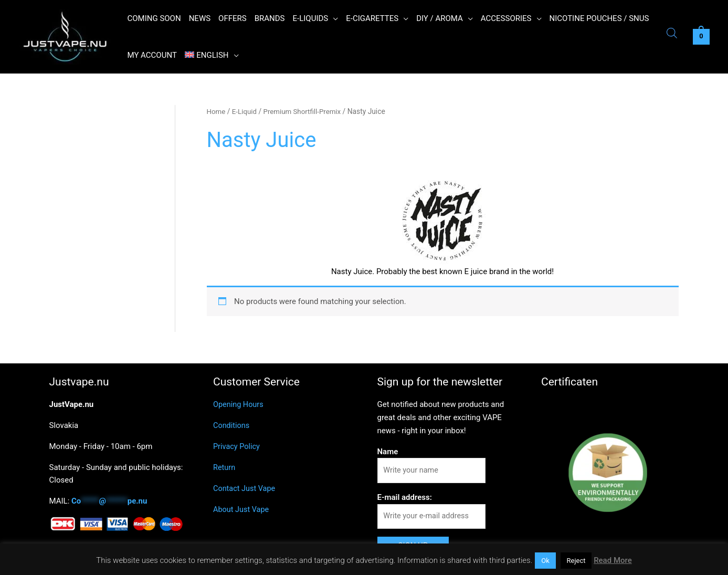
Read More (613, 560)
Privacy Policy (237, 446)
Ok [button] (545, 561)
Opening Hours (239, 404)
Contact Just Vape (245, 488)
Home (217, 111)
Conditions (232, 425)
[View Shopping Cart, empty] (701, 37)
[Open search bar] (672, 34)
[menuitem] (212, 55)
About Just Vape (242, 509)
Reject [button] (576, 561)
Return (225, 467)
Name (388, 451)
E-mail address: (405, 498)
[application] (333, 18)
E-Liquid (245, 111)
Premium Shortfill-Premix (305, 111)
